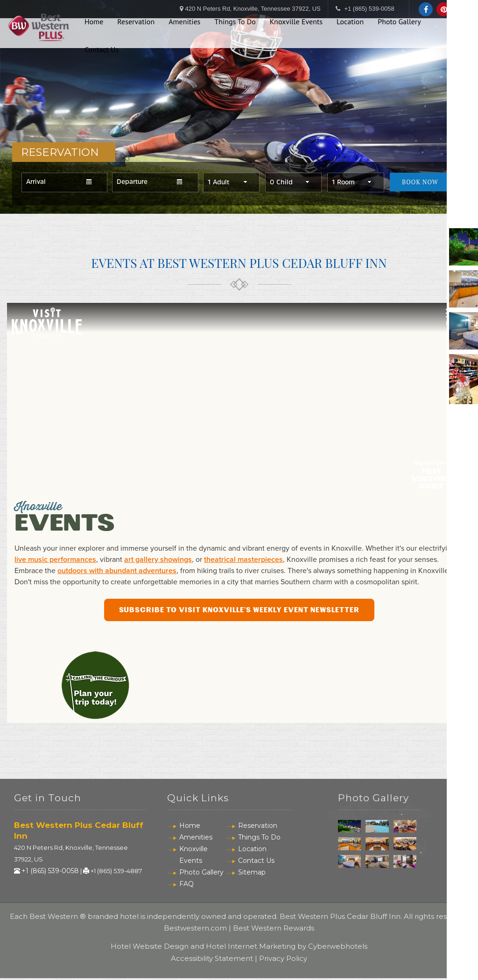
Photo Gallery (399, 18)
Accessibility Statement (212, 960)
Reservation (136, 18)
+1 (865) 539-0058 (50, 873)
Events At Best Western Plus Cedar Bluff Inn (239, 264)
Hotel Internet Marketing (251, 948)
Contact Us (102, 46)
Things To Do (235, 18)
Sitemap (252, 874)
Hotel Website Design (150, 948)
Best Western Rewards (274, 929)
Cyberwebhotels (338, 948)
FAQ (186, 885)
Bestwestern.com (195, 929)
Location (350, 18)
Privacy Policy (283, 960)
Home (94, 18)
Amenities (184, 18)
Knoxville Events (296, 18)
